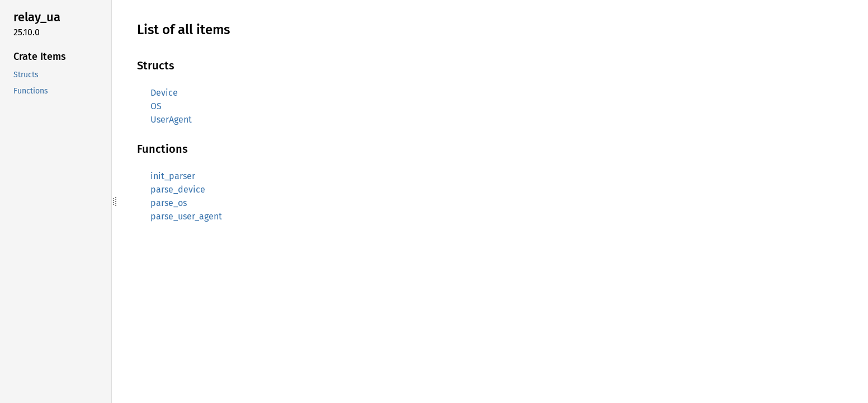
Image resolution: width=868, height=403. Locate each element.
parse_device (178, 189)
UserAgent (171, 120)
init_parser (173, 176)
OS (156, 106)
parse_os (169, 203)
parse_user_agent (186, 216)
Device (164, 93)
